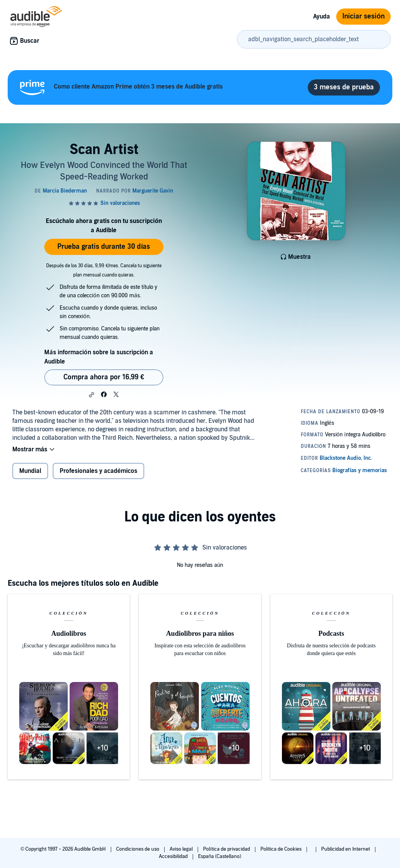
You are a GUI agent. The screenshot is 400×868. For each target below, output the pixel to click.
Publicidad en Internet (346, 849)
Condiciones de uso (138, 849)
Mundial (30, 471)
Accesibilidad (174, 856)
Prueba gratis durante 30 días (104, 247)
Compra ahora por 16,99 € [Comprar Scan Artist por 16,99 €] (104, 377)
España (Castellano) (220, 856)
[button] (92, 395)
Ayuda (322, 17)
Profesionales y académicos (98, 471)
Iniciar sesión (363, 16)
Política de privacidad (227, 849)
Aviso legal (182, 849)
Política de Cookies (282, 849)
